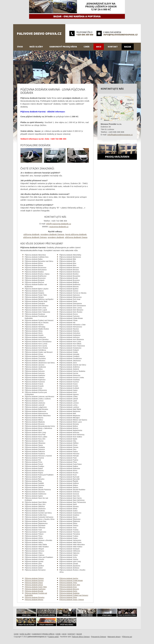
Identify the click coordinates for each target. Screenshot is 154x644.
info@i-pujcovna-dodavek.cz (59, 224)
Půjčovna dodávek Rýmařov (35, 597)
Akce (99, 47)
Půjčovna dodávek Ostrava (34, 578)
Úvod (20, 47)
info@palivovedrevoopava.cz (120, 35)
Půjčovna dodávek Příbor (68, 597)
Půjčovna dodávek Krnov (68, 587)
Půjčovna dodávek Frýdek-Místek (71, 581)
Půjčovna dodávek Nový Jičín (70, 585)
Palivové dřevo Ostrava (81, 637)
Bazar (128, 47)
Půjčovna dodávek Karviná (34, 581)
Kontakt (113, 47)
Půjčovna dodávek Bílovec (34, 600)
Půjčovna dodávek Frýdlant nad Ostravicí (74, 595)
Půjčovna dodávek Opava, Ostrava (72, 600)
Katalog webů (54, 637)
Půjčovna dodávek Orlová (34, 585)
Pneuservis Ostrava (99, 637)
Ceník (87, 47)
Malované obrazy (114, 637)
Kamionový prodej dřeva (63, 47)
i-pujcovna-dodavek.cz (59, 227)
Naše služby (36, 47)
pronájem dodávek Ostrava (52, 234)
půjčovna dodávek (32, 234)
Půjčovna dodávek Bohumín (69, 589)
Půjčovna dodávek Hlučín (68, 591)
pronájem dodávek (56, 237)
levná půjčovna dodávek (76, 234)
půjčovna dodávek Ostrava (35, 237)
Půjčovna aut (127, 637)
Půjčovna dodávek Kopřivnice (35, 589)
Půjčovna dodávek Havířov (69, 578)
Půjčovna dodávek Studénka (69, 593)
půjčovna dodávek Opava (76, 237)
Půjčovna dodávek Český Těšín (36, 587)
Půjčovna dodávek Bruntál (34, 591)
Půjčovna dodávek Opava (34, 583)
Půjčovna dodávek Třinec (68, 583)
